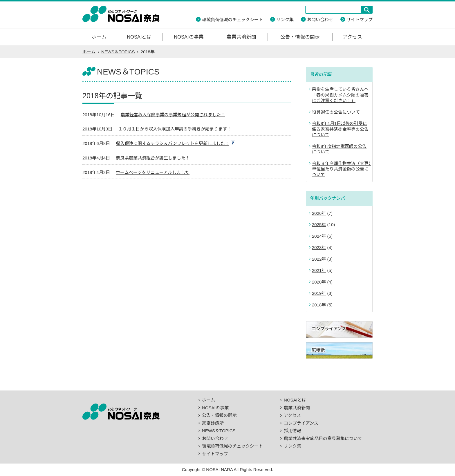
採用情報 (292, 431)
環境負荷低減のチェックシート (232, 20)
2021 (317, 270)
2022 (317, 259)
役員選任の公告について (336, 112)
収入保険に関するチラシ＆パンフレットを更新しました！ (173, 143)
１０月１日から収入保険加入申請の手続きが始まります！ (175, 129)
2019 (317, 293)
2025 (317, 225)
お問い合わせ (320, 20)
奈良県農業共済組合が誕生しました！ (153, 158)
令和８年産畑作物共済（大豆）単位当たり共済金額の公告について (341, 169)
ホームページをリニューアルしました (153, 172)
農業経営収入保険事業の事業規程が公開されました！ (173, 115)
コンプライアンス (301, 423)
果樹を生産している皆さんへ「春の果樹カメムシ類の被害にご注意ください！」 (340, 95)
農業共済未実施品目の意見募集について (323, 438)
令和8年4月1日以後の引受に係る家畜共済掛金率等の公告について (340, 129)
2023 (317, 247)
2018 (317, 305)
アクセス (352, 37)
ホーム (99, 37)
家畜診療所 (213, 423)
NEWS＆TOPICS (118, 52)
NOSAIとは (139, 37)
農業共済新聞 (241, 37)
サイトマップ (360, 20)
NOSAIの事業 (189, 37)
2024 (317, 236)
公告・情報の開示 (300, 37)
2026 (317, 213)
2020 (317, 282)
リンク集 (285, 20)
